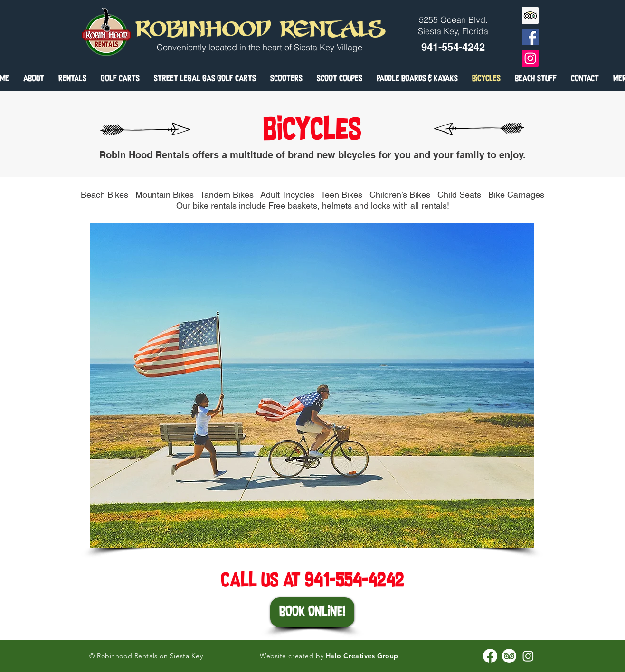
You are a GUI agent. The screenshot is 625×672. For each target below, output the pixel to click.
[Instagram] (530, 58)
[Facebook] (530, 37)
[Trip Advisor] (530, 15)
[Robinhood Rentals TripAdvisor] (509, 656)
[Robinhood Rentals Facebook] (490, 656)
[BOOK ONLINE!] (312, 612)
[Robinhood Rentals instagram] (528, 656)
